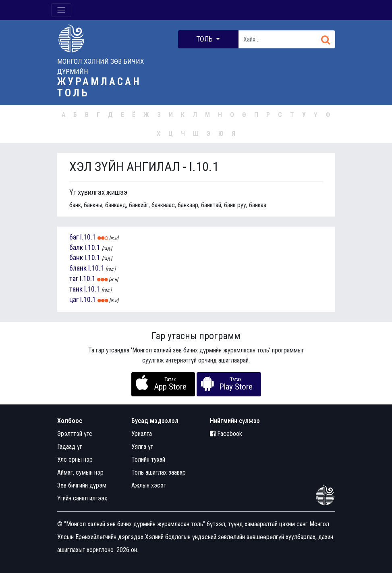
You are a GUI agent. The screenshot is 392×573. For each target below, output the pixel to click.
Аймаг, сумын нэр (80, 472)
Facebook (226, 434)
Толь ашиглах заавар (159, 472)
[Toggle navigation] (61, 10)
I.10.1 (88, 237)
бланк (78, 268)
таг (74, 279)
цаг (74, 300)
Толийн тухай (148, 459)
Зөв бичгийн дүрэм (82, 485)
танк (76, 289)
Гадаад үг (70, 447)
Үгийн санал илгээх (82, 498)
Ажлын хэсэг (149, 485)
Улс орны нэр (75, 459)
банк (76, 258)
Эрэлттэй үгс (75, 434)
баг (74, 237)
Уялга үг (142, 447)
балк (76, 248)
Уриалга (142, 434)
